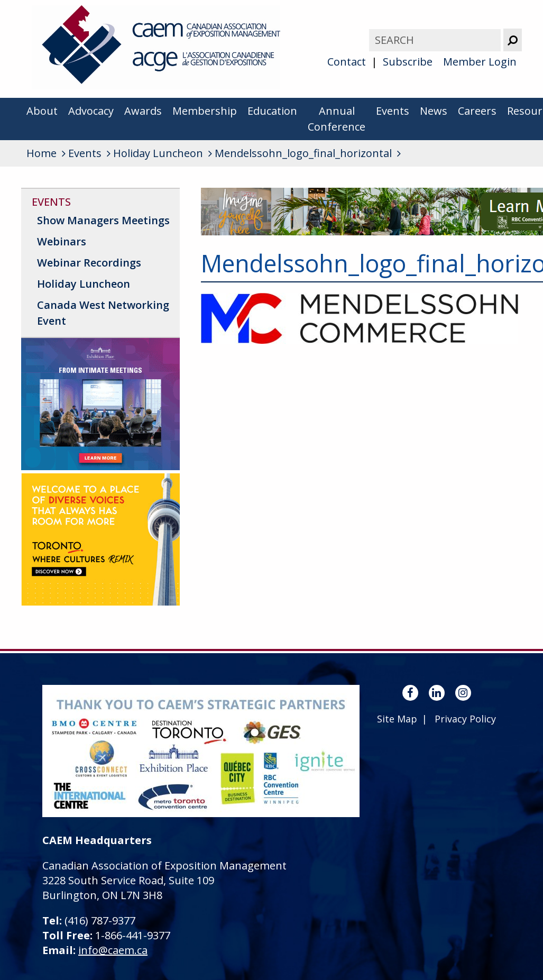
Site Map (397, 719)
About (42, 111)
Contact (347, 62)
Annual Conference (337, 119)
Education (272, 111)
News (434, 111)
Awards (143, 111)
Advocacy (91, 111)
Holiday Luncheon (84, 284)
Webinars (62, 241)
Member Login (480, 62)
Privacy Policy (465, 719)
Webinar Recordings (89, 263)
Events (393, 111)
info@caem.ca (113, 950)
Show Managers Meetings (103, 220)
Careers (477, 111)
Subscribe (408, 62)
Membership (205, 111)
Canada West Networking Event (103, 313)
